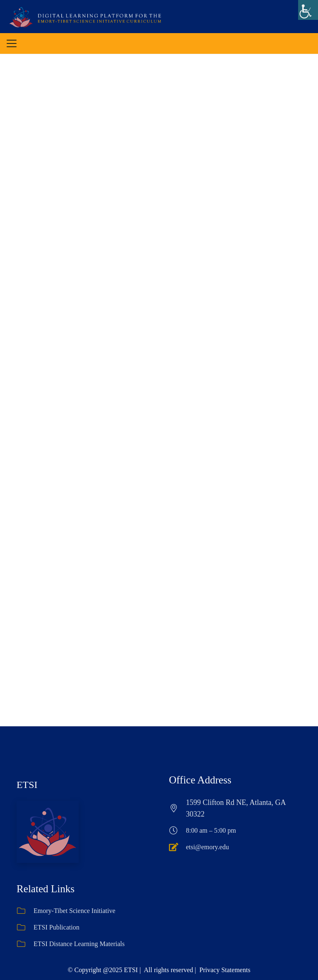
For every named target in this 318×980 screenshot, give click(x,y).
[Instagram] (171, 959)
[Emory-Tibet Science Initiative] (25, 871)
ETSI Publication (57, 887)
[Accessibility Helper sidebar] (308, 10)
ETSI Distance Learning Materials (79, 904)
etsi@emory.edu (207, 806)
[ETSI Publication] (25, 887)
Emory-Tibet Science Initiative (75, 871)
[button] (12, 43)
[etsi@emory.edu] (177, 807)
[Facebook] (147, 959)
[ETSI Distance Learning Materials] (25, 904)
